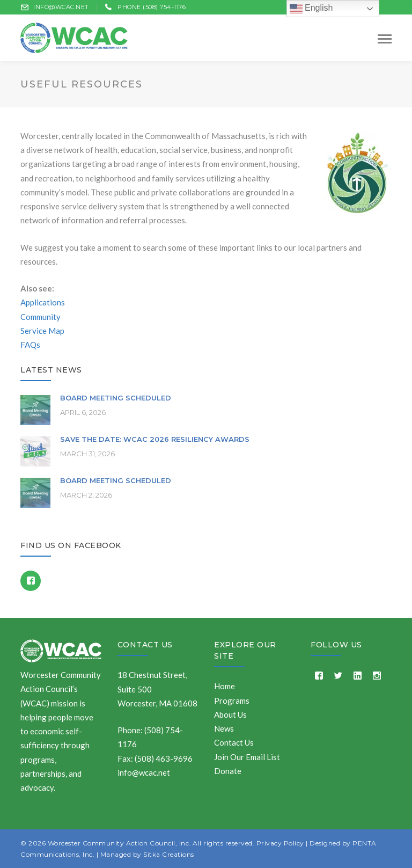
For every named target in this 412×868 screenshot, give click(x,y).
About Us (230, 714)
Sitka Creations (169, 854)
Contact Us (145, 645)
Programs (232, 701)
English (311, 9)
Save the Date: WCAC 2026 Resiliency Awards (155, 439)
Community (41, 317)
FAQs (30, 345)
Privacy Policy (280, 843)
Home (225, 686)
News (224, 728)
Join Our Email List (247, 757)
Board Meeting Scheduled (116, 398)
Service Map (42, 331)
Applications (43, 302)
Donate (228, 771)
